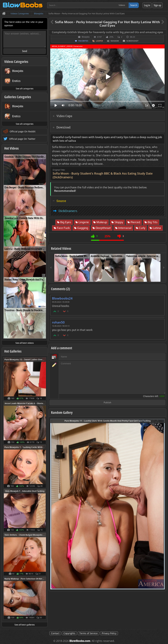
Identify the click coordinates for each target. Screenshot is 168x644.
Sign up (157, 5)
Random (115, 41)
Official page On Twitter (22, 139)
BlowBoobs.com (80, 641)
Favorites (83, 41)
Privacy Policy (109, 633)
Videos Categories (16, 62)
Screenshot (132, 41)
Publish (107, 403)
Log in (147, 5)
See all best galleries (25, 625)
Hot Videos (11, 148)
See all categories (25, 89)
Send (25, 51)
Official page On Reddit (23, 131)
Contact (55, 633)
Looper (99, 41)
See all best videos (25, 343)
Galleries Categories (18, 97)
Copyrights (69, 633)
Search (134, 5)
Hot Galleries (13, 351)
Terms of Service (89, 633)
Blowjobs (86, 37)
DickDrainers (68, 211)
